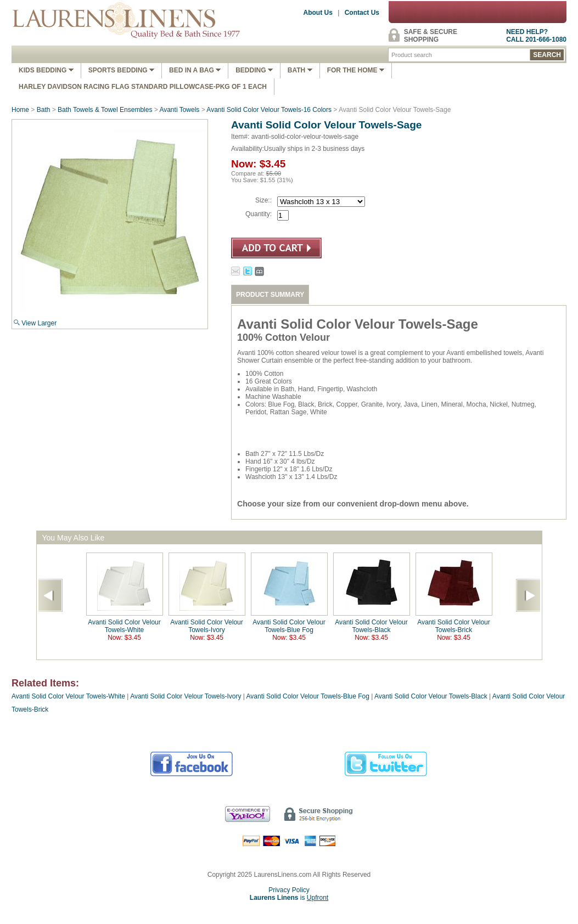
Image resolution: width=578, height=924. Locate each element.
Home (20, 110)
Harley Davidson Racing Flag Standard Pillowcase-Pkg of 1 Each (143, 87)
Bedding (254, 70)
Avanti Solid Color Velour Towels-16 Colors (269, 110)
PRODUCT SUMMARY (270, 295)
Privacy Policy (289, 890)
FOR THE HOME (356, 70)
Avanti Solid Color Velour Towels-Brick (454, 626)
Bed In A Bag (195, 70)
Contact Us (362, 13)
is (289, 898)
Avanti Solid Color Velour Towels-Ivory (207, 626)
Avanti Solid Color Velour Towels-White (124, 626)
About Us (318, 13)
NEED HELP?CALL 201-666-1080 (536, 36)
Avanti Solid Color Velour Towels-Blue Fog (289, 626)
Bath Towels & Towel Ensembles (105, 110)
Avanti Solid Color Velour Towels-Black (371, 626)
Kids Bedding (46, 70)
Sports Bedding (121, 70)
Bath (300, 70)
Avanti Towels (179, 110)
